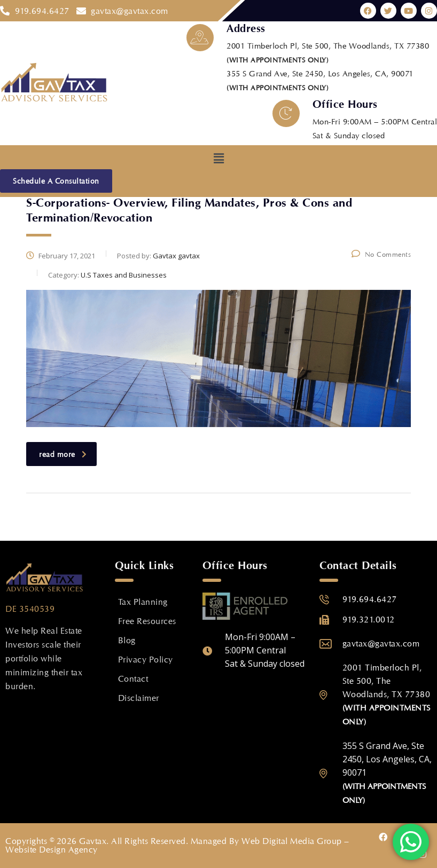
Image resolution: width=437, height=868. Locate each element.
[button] (219, 158)
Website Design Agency (52, 850)
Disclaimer (139, 698)
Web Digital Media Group (292, 841)
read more (63, 454)
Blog (127, 640)
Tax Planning (143, 602)
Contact (133, 679)
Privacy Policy (146, 660)
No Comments (381, 254)
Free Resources (147, 621)
